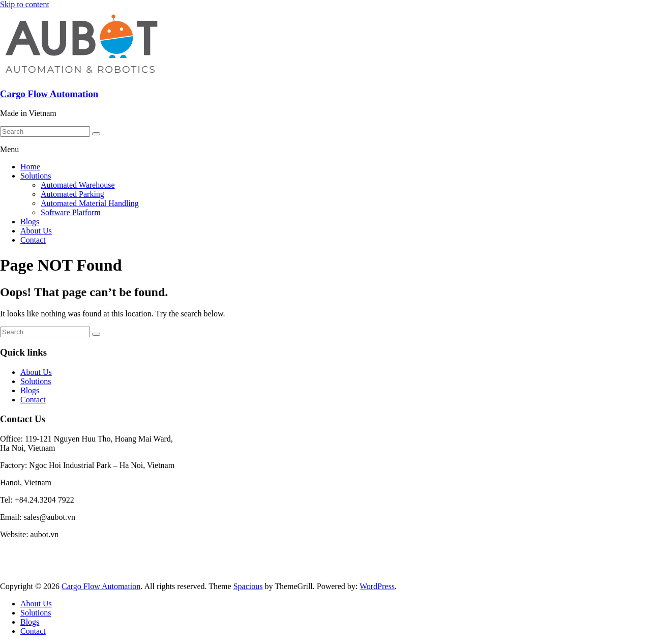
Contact (33, 240)
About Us (36, 231)
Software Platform (71, 212)
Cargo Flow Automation (49, 94)
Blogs (30, 222)
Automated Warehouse (78, 185)
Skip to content (25, 4)
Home (30, 167)
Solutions (36, 176)
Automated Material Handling (90, 203)
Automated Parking (72, 194)
